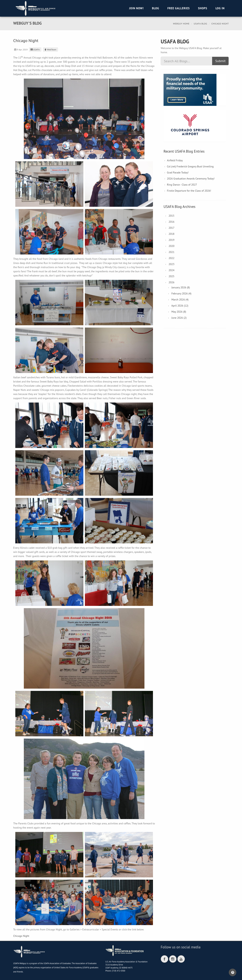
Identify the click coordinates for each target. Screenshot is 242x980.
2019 (172, 240)
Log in (220, 8)
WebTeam (50, 50)
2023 (172, 264)
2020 (172, 246)
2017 (172, 228)
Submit (220, 61)
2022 (172, 258)
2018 (172, 234)
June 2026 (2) (179, 318)
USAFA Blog (201, 24)
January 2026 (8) (181, 287)
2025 (172, 276)
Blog (156, 8)
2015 (172, 216)
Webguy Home (181, 24)
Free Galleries (178, 8)
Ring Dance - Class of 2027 (182, 185)
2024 (172, 270)
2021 (172, 252)
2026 (172, 282)
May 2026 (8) (179, 312)
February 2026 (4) (181, 293)
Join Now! (136, 8)
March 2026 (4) (180, 300)
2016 (172, 222)
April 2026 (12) (180, 306)
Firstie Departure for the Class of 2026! (189, 191)
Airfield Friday (175, 160)
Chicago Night (21, 936)
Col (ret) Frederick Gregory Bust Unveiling (190, 166)
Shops (202, 8)
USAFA (35, 50)
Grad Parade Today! (178, 172)
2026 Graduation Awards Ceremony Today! (191, 179)
